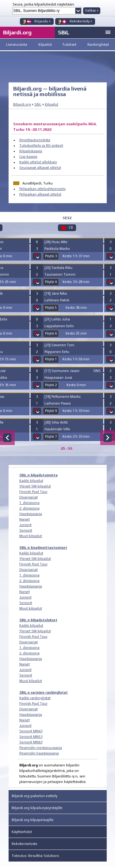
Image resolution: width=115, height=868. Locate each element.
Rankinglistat (98, 45)
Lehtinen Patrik (57, 300)
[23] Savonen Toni (59, 345)
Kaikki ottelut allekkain (38, 162)
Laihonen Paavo (58, 403)
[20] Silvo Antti (56, 422)
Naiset (25, 519)
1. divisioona (29, 503)
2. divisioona (29, 508)
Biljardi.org (22, 104)
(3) (71, 227)
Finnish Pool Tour (33, 492)
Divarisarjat (29, 497)
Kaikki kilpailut (31, 481)
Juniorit (25, 525)
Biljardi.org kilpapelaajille (33, 820)
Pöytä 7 (51, 436)
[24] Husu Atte (56, 242)
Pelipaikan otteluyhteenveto (42, 189)
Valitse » (92, 10)
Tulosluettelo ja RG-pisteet (41, 145)
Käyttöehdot (22, 832)
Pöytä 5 (51, 308)
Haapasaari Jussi (58, 378)
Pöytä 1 (51, 359)
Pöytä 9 (51, 411)
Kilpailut (45, 45)
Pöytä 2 (51, 385)
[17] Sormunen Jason (62, 371)
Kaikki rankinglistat (35, 698)
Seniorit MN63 (31, 742)
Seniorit (26, 530)
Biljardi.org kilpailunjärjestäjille (37, 808)
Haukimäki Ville (57, 429)
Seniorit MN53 (31, 737)
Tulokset (69, 45)
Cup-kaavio (28, 157)
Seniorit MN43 (31, 731)
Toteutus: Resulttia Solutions (35, 856)
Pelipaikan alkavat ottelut (40, 194)
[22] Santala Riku (58, 268)
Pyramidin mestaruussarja (41, 748)
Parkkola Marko (57, 249)
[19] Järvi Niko (56, 293)
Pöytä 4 (51, 282)
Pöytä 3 (51, 256)
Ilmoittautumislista (35, 140)
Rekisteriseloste (25, 844)
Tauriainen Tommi (60, 274)
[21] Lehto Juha (57, 319)
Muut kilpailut (31, 536)
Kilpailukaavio (31, 151)
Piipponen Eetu (57, 352)
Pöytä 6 (51, 333)
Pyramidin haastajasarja (39, 753)
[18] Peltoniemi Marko (63, 397)
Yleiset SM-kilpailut (35, 486)
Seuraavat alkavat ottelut (40, 168)
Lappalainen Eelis (59, 326)
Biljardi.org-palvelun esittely (34, 796)
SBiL (64, 32)
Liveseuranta (17, 45)
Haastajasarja (31, 514)
